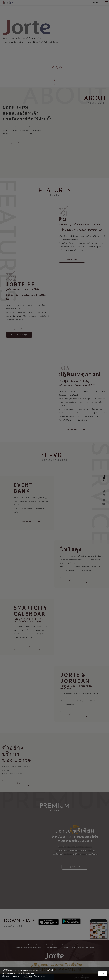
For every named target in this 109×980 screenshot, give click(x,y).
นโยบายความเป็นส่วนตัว (11, 976)
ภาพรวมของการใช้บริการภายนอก (35, 976)
